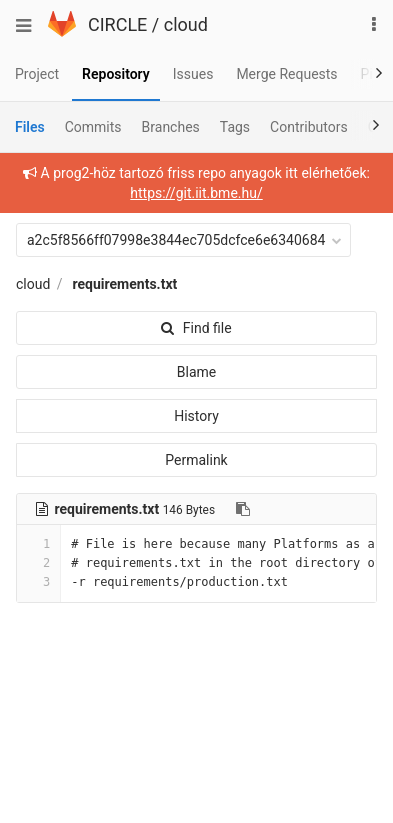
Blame (196, 372)
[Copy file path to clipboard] (243, 509)
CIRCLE (117, 24)
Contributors (309, 127)
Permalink (196, 460)
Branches (171, 127)
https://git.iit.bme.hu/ (196, 193)
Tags (235, 127)
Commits (93, 127)
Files (30, 127)
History (196, 416)
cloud (186, 24)
